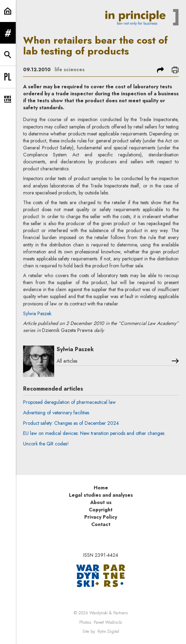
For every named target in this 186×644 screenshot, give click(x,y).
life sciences (70, 69)
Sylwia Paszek (37, 313)
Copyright (101, 510)
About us (101, 502)
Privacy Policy (101, 517)
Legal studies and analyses (101, 495)
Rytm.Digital (108, 631)
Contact (101, 524)
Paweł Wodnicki (108, 622)
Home (101, 488)
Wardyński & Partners (109, 613)
